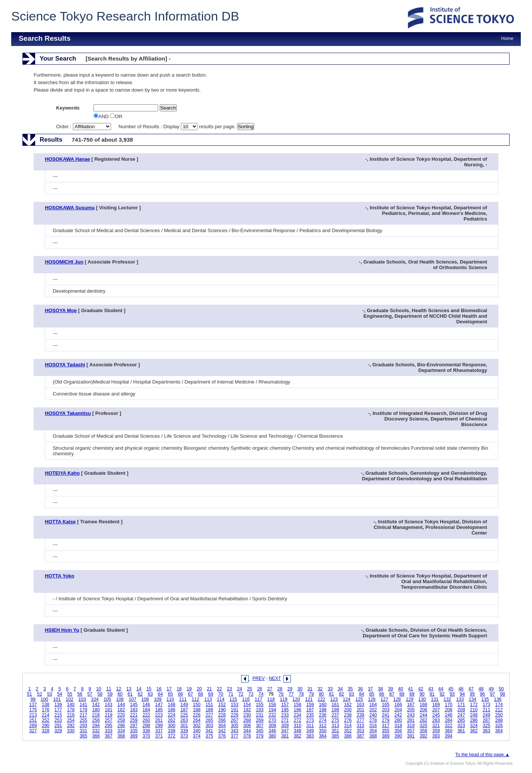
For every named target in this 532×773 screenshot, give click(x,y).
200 (348, 710)
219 (108, 715)
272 (298, 720)
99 (33, 699)
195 (285, 710)
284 (449, 720)
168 (423, 705)
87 (392, 694)
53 (50, 694)
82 (342, 694)
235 (310, 715)
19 (189, 689)
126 (372, 699)
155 (260, 705)
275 (335, 720)
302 (197, 726)
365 (83, 736)
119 (284, 699)
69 (211, 694)
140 (71, 705)
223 (159, 715)
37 (370, 689)
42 (421, 689)
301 (184, 726)
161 (335, 705)
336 (146, 731)
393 (436, 736)
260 (146, 720)
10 (99, 689)
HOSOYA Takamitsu (68, 413)
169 (436, 705)
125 (359, 699)
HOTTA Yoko (59, 576)
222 (146, 715)
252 (46, 720)
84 (362, 694)
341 (209, 731)
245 (436, 715)
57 (90, 694)
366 (96, 736)
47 (471, 689)
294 (96, 726)
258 (121, 720)
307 (260, 726)
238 (348, 715)
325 (486, 726)
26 (260, 689)
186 (172, 710)
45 (451, 689)
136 (498, 699)
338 (172, 731)
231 (260, 715)
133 (460, 699)
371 (159, 736)
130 (422, 699)
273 (310, 720)
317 (385, 726)
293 (83, 726)
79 (311, 694)
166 (398, 705)
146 (146, 705)
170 (449, 705)
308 (272, 726)
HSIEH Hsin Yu (62, 630)
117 (258, 699)
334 (121, 731)
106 (120, 699)
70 (221, 694)
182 (121, 710)
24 (240, 689)
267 (234, 720)
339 (184, 731)
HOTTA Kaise (60, 522)
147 (159, 705)
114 (221, 699)
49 (491, 689)
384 (323, 736)
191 (234, 710)
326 (499, 726)
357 (411, 731)
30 (300, 689)
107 (132, 699)
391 (411, 736)
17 (169, 689)
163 (360, 705)
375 (209, 736)
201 (360, 710)
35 (350, 689)
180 (96, 710)
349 (310, 731)
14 (139, 689)
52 (40, 694)
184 (146, 710)
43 (431, 689)
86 (382, 694)
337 (159, 731)
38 (381, 689)
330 (71, 731)
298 (146, 726)
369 (134, 736)
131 (435, 699)
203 (385, 710)
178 (71, 710)
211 (486, 710)
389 (385, 736)
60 (120, 694)
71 (231, 694)
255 (83, 720)
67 (191, 694)
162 (348, 705)
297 (134, 726)
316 (373, 726)
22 (219, 689)
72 (241, 694)
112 (196, 699)
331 (83, 731)
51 (30, 694)
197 (310, 710)
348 (298, 731)
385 (335, 736)
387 (360, 736)
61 (130, 694)
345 (260, 731)
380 (272, 736)
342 (222, 731)
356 (398, 731)
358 (423, 731)
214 (46, 715)
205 (411, 710)
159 (310, 705)
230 (247, 715)
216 (71, 715)
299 (159, 726)
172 (474, 705)
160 (323, 705)
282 (423, 720)
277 (360, 720)
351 (335, 731)
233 (285, 715)
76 (281, 694)
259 (134, 720)
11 (109, 689)
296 (121, 726)
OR (116, 116)
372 (172, 736)
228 (222, 715)
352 (348, 731)
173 (486, 705)
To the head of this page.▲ (482, 755)
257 (108, 720)
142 (96, 705)
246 (449, 715)
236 (323, 715)
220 (121, 715)
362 (474, 731)
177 (58, 710)
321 (436, 726)
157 (285, 705)
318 (398, 726)
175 (33, 710)
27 (270, 689)
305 (234, 726)
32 (320, 689)
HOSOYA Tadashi (65, 365)
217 (83, 715)
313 (335, 726)
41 (411, 689)
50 (501, 689)
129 (409, 699)
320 (423, 726)
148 (172, 705)
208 (449, 710)
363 (486, 731)
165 (385, 705)
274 (323, 720)
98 (502, 694)
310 (298, 726)
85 (372, 694)
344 (247, 731)
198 (323, 710)
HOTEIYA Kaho (62, 473)
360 (449, 731)
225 (184, 715)
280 (398, 720)
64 (160, 694)
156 (272, 705)
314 (348, 726)
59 (110, 694)
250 (499, 715)
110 (170, 699)
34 (340, 689)
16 (159, 689)
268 (247, 720)
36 (360, 689)
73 (251, 694)
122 (322, 699)
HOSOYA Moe (61, 310)
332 (96, 731)
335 (134, 731)
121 (309, 699)
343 (234, 731)
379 (260, 736)
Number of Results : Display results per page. (178, 127)
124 (347, 699)
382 (298, 736)
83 (352, 694)
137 (33, 705)
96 (483, 694)
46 (461, 689)
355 (385, 731)
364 (499, 731)
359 (436, 731)
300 (172, 726)
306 (247, 726)
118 (271, 699)
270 (272, 720)
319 (411, 726)
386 (348, 736)
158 (298, 705)
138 (46, 705)
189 (209, 710)
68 (201, 694)
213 (33, 715)
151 (209, 705)
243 (411, 715)
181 (108, 710)
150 (197, 705)
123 (334, 699)
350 (323, 731)
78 (301, 694)
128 (397, 699)
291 (58, 726)
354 (373, 731)
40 (401, 689)
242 (398, 715)
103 (82, 699)
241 (385, 715)
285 (461, 720)
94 (462, 694)
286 (474, 720)
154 (247, 705)
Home (507, 39)
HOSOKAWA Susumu (70, 208)
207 (436, 710)
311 (310, 726)
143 (108, 705)
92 (442, 694)
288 (499, 720)
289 (33, 726)
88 (402, 694)
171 (461, 705)
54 (60, 694)
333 (108, 731)
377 (234, 736)
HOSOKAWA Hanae (67, 159)
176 (46, 710)
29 (290, 689)
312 (323, 726)
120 (296, 699)
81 (332, 694)
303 (209, 726)
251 (33, 720)
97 (492, 694)
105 (107, 699)
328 (46, 731)
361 (461, 731)
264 (197, 720)
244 (423, 715)
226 (197, 715)
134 (473, 699)
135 (485, 699)
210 (474, 710)
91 (432, 694)
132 (447, 699)
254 (71, 720)
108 (145, 699)
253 (58, 720)
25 (250, 689)
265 (209, 720)
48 (481, 689)
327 (33, 731)
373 (184, 736)
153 (234, 705)
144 (121, 705)
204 (398, 710)
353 (360, 731)
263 (184, 720)
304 (222, 726)
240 (373, 715)
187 (184, 710)
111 (183, 699)
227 (209, 715)
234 (298, 715)
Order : (84, 127)
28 (280, 689)
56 (80, 694)
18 (179, 689)
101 (57, 699)
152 (222, 705)
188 (197, 710)
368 (121, 736)
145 (134, 705)
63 (150, 694)
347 (285, 731)
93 (452, 694)
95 (473, 694)
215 (58, 715)
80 (322, 694)
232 (272, 715)
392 (423, 736)
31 (310, 689)
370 (146, 736)
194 (272, 710)
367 (108, 736)
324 (474, 726)
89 (412, 694)
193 (260, 710)
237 (335, 715)
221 (134, 715)
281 (411, 720)
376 (222, 736)
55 (70, 694)
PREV (259, 678)
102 (70, 699)
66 (181, 694)
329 (58, 731)
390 (398, 736)
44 (441, 689)
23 (230, 689)
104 (95, 699)
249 (486, 715)
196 (298, 710)
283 (436, 720)
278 (373, 720)
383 (310, 736)
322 (449, 726)
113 (208, 699)
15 (149, 689)
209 (461, 710)
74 (261, 694)
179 (83, 710)
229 (234, 715)
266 (222, 720)
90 (422, 694)
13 (129, 689)
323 (461, 726)
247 (461, 715)
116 (246, 699)
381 (285, 736)
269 (260, 720)
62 (140, 694)
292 (71, 726)
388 (373, 736)
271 (285, 720)
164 (373, 705)
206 (423, 710)
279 (385, 720)
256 (96, 720)
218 (96, 715)
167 (411, 705)
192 (247, 710)
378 (247, 736)
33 (330, 689)
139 (58, 705)
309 (285, 726)
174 (499, 705)
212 (499, 710)
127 (384, 699)
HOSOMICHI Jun (64, 262)
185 (159, 710)
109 (158, 699)
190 (222, 710)
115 (233, 699)
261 (159, 720)
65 (170, 694)
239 (360, 715)
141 (83, 705)
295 (108, 726)
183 (134, 710)
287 (486, 720)
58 (100, 694)
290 (46, 726)
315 (360, 726)
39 (391, 689)
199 (335, 710)
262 (172, 720)
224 (172, 715)
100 (44, 699)
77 (291, 694)
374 (197, 736)
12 (119, 689)
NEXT (275, 678)
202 (373, 710)
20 (199, 689)
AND (102, 116)
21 (209, 689)
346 (272, 731)
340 (197, 731)
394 (449, 736)
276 (348, 720)
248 (474, 715)
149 (184, 705)
